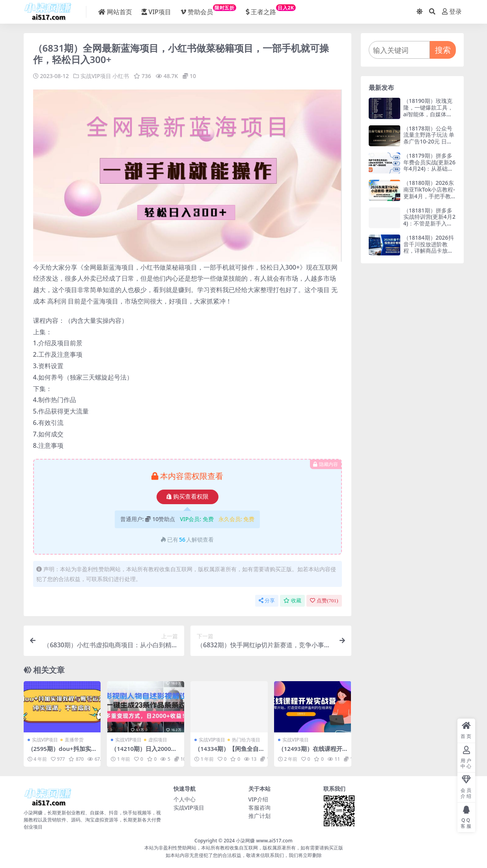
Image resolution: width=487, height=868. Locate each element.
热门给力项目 (246, 740)
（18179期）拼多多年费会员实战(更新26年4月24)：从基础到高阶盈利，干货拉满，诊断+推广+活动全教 (429, 172)
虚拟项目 (158, 740)
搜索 (443, 50)
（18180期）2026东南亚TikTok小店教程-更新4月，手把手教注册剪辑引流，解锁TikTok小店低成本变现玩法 (429, 199)
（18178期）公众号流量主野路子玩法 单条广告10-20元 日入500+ (429, 138)
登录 (452, 12)
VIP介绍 (258, 799)
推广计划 (259, 816)
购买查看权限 (188, 497)
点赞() (324, 601)
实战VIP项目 (96, 76)
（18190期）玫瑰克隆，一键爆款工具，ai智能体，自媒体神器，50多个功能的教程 (429, 114)
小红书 (121, 76)
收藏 (292, 601)
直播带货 (74, 740)
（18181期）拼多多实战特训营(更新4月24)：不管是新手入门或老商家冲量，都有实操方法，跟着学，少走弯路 (429, 227)
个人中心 (185, 799)
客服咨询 (259, 807)
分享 (267, 601)
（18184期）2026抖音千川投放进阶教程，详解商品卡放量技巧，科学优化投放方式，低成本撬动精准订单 (429, 254)
